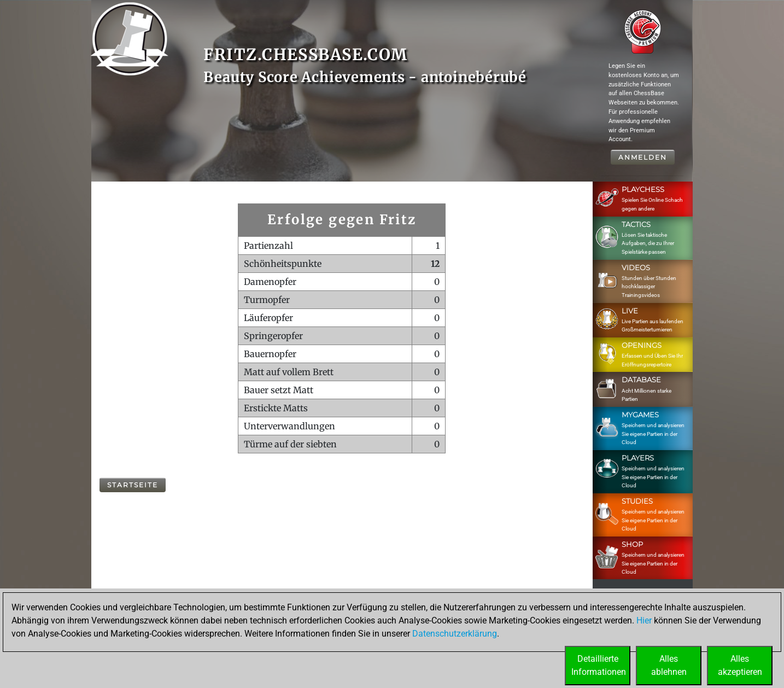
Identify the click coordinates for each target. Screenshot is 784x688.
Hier (644, 620)
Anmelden (643, 157)
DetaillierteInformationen (599, 665)
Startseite (133, 485)
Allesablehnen (669, 665)
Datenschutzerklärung (455, 634)
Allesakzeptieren (740, 665)
